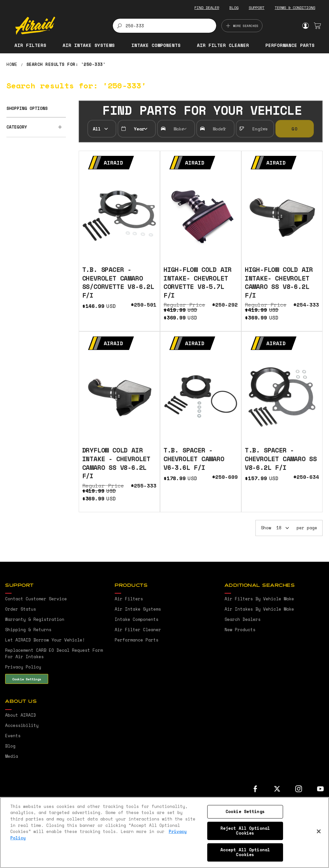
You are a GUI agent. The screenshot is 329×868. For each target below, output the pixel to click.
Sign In (305, 26)
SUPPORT (257, 8)
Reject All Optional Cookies (245, 831)
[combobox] (165, 26)
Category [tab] (17, 127)
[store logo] (60, 26)
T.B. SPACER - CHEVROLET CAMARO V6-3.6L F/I (194, 459)
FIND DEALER (207, 8)
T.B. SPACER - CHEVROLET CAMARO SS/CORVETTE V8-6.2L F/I (118, 282)
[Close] (319, 831)
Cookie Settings (27, 679)
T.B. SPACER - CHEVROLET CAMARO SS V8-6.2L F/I (281, 459)
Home (13, 64)
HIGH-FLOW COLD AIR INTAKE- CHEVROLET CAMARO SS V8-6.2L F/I (279, 282)
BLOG (234, 8)
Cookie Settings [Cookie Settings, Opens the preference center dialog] (245, 811)
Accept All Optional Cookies (245, 852)
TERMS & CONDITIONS (295, 8)
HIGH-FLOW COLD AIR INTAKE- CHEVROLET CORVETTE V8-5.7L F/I (198, 282)
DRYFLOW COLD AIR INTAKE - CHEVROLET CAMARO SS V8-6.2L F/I (116, 463)
